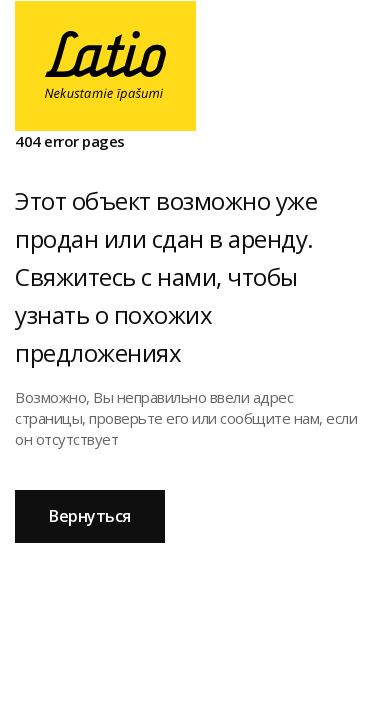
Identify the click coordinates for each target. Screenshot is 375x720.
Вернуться (90, 516)
